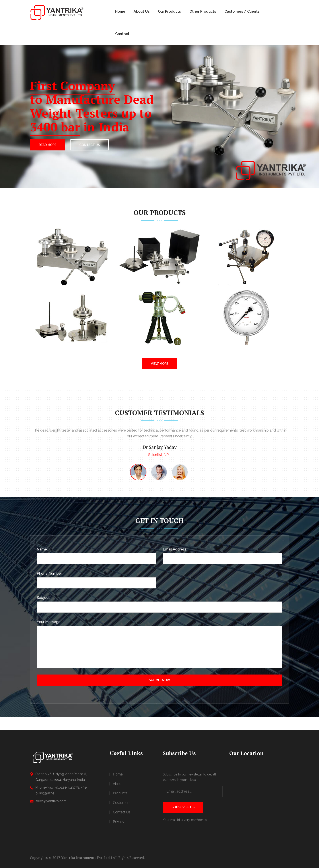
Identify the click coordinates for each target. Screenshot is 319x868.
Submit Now (159, 680)
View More (160, 364)
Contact (122, 34)
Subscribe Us (183, 807)
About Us (142, 11)
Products (120, 793)
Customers (122, 803)
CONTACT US (90, 145)
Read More (48, 145)
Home (120, 11)
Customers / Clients (242, 11)
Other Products (203, 11)
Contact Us (122, 812)
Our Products (169, 11)
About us (120, 784)
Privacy (119, 822)
